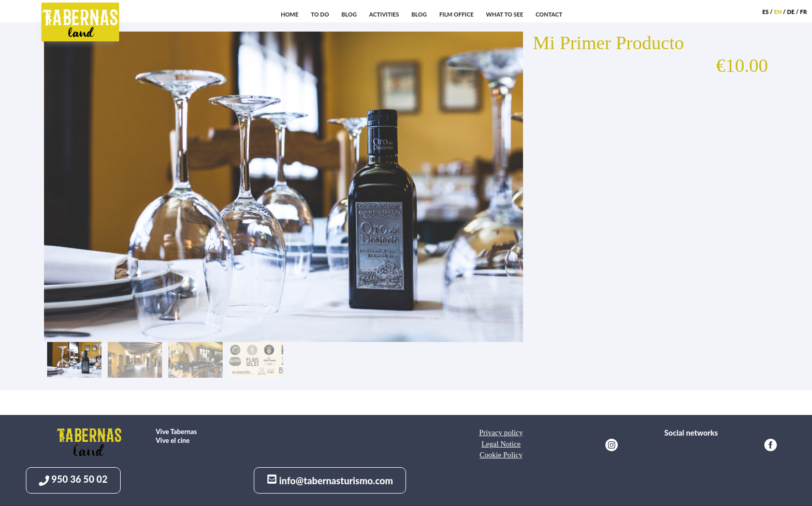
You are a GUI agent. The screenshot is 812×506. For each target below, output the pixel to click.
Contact (549, 14)
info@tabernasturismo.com (330, 480)
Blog (419, 14)
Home (289, 14)
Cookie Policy (501, 455)
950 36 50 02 (73, 479)
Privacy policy (501, 433)
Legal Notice (501, 444)
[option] (285, 187)
